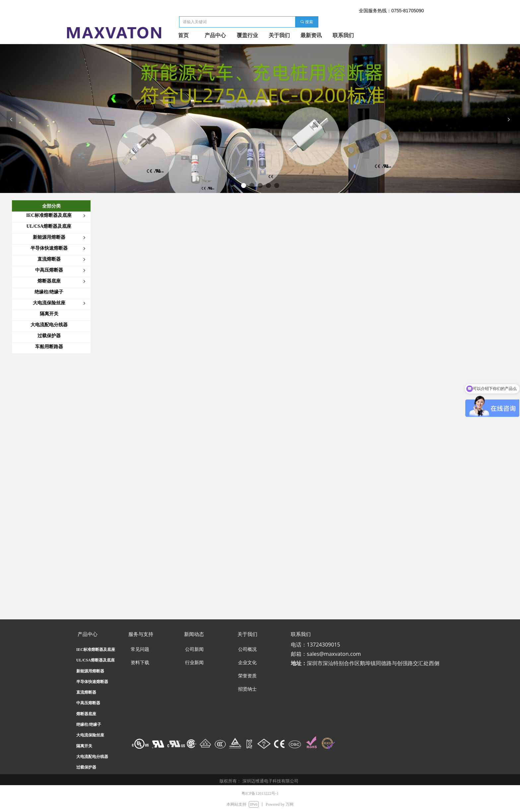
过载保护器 (86, 767)
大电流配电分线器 (92, 757)
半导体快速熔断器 (92, 682)
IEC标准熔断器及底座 (96, 650)
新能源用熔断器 (90, 671)
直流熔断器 (86, 692)
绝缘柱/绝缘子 (89, 724)
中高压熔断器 (88, 703)
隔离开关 (84, 746)
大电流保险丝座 (90, 735)
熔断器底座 (86, 714)
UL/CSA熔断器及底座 (96, 660)
